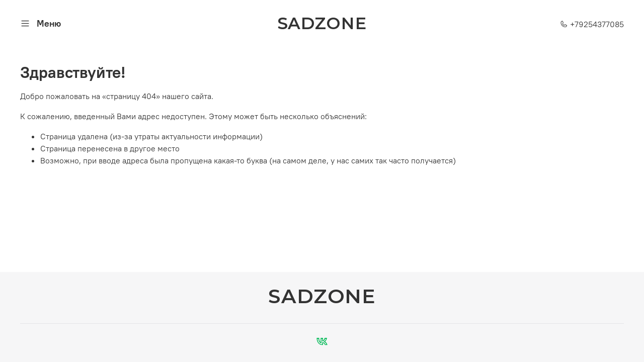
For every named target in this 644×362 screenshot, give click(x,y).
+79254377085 (592, 24)
